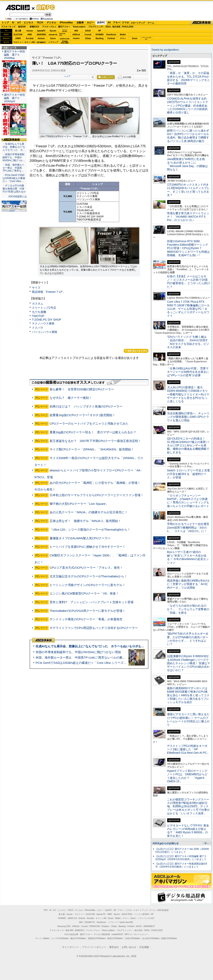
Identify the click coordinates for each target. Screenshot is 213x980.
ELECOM (18, 35)
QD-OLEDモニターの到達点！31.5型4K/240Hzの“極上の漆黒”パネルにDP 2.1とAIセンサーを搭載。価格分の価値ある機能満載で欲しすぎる (188, 445)
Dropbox (76, 38)
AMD (30, 35)
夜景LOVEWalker (115, 938)
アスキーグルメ (49, 27)
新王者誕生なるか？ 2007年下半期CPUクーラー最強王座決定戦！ (95, 441)
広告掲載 (144, 947)
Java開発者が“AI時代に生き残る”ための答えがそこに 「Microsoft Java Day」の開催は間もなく (187, 164)
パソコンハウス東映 (45, 332)
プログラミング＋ (125, 930)
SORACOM (95, 926)
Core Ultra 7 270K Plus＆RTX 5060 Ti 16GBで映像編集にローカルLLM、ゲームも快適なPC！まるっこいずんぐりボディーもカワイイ (188, 309)
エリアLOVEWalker (60, 938)
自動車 (80, 23)
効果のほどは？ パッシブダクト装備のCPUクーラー (86, 406)
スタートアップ (138, 23)
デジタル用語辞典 (102, 934)
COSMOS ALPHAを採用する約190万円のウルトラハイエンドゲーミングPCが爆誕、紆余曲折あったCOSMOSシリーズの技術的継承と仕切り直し (188, 105)
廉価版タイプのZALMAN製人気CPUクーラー (80, 538)
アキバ (117, 23)
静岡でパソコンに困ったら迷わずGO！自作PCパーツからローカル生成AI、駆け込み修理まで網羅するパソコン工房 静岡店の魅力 (188, 136)
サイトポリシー (71, 947)
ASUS (88, 31)
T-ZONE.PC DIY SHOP (47, 320)
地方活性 (116, 27)
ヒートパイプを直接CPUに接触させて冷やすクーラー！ (88, 547)
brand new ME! (126, 922)
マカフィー (18, 42)
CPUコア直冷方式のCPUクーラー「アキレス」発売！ (86, 568)
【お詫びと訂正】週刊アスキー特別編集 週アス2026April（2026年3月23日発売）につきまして (181, 858)
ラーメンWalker (42, 938)
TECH (40, 23)
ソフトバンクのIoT (146, 38)
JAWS (18, 38)
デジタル (51, 23)
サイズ (36, 288)
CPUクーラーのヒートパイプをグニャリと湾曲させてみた (89, 423)
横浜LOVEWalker (78, 938)
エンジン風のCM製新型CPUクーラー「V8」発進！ (84, 593)
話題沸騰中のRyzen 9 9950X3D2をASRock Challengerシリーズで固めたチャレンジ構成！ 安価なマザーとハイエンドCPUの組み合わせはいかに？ (188, 663)
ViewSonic (111, 35)
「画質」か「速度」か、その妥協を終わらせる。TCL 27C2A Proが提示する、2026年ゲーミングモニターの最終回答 (188, 78)
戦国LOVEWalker (169, 938)
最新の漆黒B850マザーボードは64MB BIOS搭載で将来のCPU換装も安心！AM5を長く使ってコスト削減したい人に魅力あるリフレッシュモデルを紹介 (188, 695)
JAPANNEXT (41, 42)
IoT (19, 23)
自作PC (44, 7)
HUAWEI (100, 35)
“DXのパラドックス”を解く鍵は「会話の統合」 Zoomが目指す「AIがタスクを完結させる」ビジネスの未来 (188, 342)
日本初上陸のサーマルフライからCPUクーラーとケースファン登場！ (97, 495)
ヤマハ (123, 38)
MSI (76, 31)
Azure (53, 38)
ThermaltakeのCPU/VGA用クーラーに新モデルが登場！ (87, 611)
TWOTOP (38, 316)
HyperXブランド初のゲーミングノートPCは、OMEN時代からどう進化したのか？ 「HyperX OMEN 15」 (187, 776)
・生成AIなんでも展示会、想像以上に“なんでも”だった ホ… (14, 147)
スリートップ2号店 (44, 308)
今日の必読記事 (71, 934)
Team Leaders (108, 930)
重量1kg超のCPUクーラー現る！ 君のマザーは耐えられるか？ (93, 432)
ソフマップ (53, 42)
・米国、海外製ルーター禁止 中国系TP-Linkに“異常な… (13, 168)
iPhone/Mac (66, 23)
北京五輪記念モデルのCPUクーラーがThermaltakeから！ (88, 576)
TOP (46, 910)
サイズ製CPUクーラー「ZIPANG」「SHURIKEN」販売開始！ (92, 449)
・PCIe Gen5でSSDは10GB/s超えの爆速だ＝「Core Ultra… (14, 178)
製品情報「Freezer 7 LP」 (49, 292)
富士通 (18, 31)
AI (13, 23)
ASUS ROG (41, 35)
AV (109, 23)
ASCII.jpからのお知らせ (166, 843)
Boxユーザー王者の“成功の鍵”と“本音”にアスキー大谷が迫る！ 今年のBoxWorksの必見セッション (188, 557)
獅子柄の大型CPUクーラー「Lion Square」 (79, 504)
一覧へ (206, 843)
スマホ (125, 23)
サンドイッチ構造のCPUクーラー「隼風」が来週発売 (86, 619)
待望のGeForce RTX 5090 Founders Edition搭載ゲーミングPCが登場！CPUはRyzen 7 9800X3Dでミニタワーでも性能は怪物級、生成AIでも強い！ (188, 248)
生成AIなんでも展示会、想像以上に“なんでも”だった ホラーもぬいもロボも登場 (91, 646)
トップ (5, 23)
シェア (67, 76)
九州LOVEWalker (133, 938)
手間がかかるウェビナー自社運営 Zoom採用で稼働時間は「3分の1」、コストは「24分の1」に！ (189, 527)
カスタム (38, 303)
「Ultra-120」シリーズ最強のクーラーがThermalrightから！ (90, 529)
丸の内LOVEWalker (151, 938)
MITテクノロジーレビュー (136, 934)
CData (88, 38)
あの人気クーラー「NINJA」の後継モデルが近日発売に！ (89, 512)
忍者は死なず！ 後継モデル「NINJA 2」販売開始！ (85, 521)
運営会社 (114, 947)
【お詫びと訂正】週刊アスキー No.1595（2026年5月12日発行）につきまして (182, 851)
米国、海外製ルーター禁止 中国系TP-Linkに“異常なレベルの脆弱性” (82, 657)
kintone (41, 38)
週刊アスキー (64, 27)
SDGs (108, 27)
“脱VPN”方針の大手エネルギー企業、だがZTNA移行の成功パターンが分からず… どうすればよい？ (188, 639)
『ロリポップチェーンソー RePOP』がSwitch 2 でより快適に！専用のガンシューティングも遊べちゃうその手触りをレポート (188, 501)
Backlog (100, 38)
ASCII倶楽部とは (17, 196)
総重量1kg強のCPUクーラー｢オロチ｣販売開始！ (82, 415)
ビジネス (29, 23)
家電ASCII (34, 27)
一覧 (92, 77)
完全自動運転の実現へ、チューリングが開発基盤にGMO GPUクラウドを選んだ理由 (188, 417)
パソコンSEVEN (65, 31)
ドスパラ (38, 328)
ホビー (90, 23)
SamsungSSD (62, 34)
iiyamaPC (41, 31)
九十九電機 (39, 312)
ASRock (76, 35)
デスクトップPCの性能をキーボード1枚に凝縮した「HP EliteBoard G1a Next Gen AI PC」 (188, 749)
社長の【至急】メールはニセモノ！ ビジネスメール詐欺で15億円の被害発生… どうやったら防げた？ (188, 282)
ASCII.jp (18, 7)
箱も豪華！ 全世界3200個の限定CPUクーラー (82, 389)
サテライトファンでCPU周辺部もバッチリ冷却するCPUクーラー (94, 628)
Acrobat (30, 38)
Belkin (123, 35)
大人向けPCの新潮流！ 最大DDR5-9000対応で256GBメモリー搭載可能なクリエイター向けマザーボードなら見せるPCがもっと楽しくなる (188, 394)
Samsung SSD (64, 926)
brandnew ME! (65, 42)
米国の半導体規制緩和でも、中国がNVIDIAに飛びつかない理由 (78, 652)
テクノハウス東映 (43, 323)
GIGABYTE (53, 35)
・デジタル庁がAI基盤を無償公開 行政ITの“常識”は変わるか (14, 189)
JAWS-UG (72, 918)
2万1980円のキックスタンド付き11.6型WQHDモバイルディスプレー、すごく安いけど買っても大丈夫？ (188, 190)
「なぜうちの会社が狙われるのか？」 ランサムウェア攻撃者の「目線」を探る (188, 609)
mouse (30, 31)
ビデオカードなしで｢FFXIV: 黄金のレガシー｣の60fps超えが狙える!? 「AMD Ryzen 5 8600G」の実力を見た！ (188, 831)
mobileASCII (117, 934)
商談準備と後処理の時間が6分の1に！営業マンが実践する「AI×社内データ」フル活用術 (188, 584)
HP (100, 31)
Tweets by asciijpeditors (165, 50)
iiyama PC (101, 914)
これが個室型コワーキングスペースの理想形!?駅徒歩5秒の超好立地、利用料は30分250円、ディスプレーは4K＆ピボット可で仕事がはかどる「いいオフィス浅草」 (188, 806)
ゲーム (151, 23)
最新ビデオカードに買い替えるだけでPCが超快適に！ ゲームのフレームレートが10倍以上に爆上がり (188, 719)
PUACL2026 (128, 27)
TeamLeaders (79, 27)
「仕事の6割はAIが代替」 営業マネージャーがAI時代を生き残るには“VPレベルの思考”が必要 (188, 372)
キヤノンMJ (30, 42)
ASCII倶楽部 (202, 23)
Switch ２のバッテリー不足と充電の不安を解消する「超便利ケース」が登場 (188, 474)
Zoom (135, 38)
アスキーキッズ (8, 27)
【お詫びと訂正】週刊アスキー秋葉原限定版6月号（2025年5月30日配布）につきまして (181, 865)
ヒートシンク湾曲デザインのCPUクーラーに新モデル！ (88, 585)
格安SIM (22, 27)
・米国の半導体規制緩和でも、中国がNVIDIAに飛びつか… (14, 157)
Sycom (53, 31)
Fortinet (111, 38)
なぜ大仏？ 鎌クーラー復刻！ (71, 398)
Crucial (88, 35)
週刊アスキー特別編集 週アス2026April (14, 98)
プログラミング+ (96, 27)
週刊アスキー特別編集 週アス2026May (14, 55)
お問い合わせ (129, 947)
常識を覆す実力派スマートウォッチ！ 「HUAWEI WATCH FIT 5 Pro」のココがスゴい (188, 217)
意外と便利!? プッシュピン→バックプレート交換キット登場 (92, 602)
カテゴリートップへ (136, 351)
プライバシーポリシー (94, 947)
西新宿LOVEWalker (97, 938)
